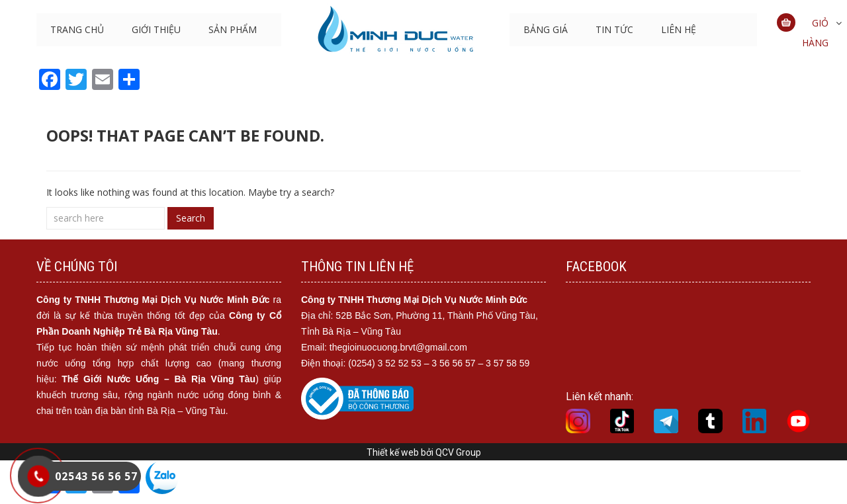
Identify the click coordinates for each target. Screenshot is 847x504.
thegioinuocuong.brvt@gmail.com (398, 347)
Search (191, 218)
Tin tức (614, 29)
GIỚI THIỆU (156, 29)
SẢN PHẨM (233, 29)
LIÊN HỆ (679, 29)
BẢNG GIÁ (546, 29)
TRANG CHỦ (77, 29)
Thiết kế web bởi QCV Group (424, 452)
